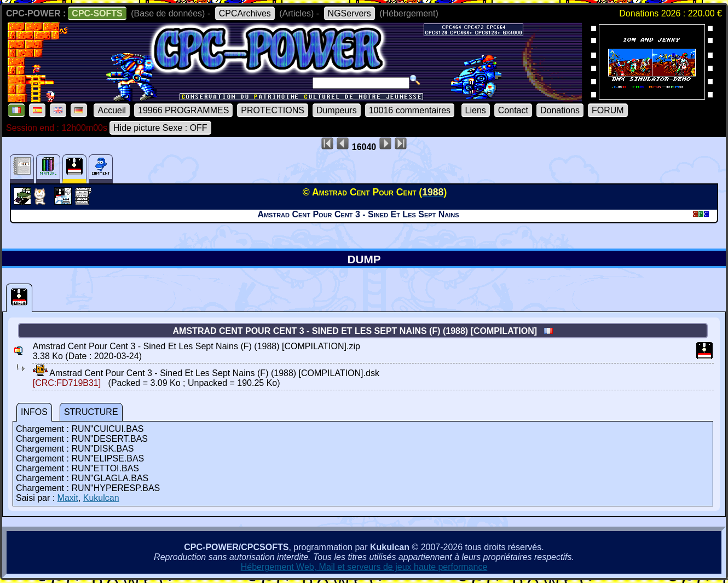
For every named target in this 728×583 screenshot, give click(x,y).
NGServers (349, 13)
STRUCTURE (91, 412)
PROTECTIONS (273, 110)
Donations (560, 110)
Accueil (112, 110)
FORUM (608, 110)
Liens (476, 110)
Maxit (68, 498)
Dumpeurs (337, 110)
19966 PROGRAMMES (183, 110)
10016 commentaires (410, 110)
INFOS (34, 412)
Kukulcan (101, 498)
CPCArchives (245, 13)
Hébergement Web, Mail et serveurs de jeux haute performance (364, 567)
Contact (513, 110)
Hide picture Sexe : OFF (160, 128)
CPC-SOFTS (97, 13)
